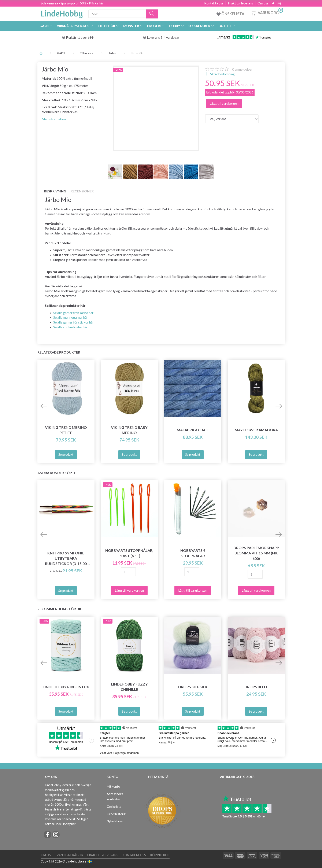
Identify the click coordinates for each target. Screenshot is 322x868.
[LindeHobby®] (62, 13)
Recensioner (82, 191)
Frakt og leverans (240, 3)
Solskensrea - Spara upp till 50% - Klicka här (72, 3)
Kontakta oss (214, 3)
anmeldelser (242, 69)
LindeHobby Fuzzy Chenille (129, 687)
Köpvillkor (160, 855)
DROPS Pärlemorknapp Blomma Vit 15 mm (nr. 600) (256, 553)
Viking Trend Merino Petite (66, 430)
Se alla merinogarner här (71, 317)
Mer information (54, 119)
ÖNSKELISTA (230, 14)
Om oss (263, 3)
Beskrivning (55, 191)
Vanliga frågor (70, 855)
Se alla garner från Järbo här (73, 313)
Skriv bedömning (222, 74)
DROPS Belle (256, 687)
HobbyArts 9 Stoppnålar (193, 553)
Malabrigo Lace (193, 430)
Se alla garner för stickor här (74, 322)
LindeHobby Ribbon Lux (66, 687)
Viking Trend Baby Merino (129, 430)
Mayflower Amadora (256, 430)
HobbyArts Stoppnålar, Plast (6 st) (129, 553)
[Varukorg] (267, 12)
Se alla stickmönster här (70, 327)
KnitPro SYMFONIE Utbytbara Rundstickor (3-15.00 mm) (66, 559)
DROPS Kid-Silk (193, 687)
